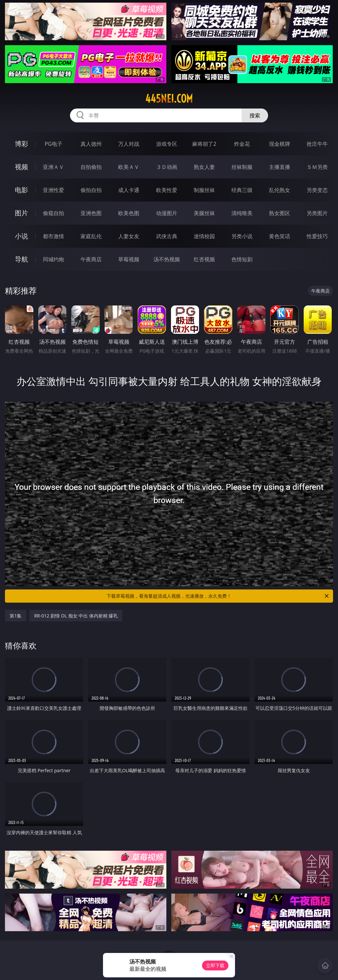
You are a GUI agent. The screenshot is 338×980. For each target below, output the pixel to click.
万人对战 (129, 144)
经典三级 (242, 190)
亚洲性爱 (53, 190)
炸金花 (242, 144)
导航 (21, 259)
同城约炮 (53, 259)
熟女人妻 (204, 167)
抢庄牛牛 (317, 144)
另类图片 (317, 213)
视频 (21, 167)
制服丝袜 (204, 190)
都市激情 (53, 236)
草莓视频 (129, 259)
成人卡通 (129, 190)
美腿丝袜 (204, 213)
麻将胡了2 (204, 144)
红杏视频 (204, 259)
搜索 (255, 115)
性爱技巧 (317, 236)
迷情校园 (204, 236)
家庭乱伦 (91, 236)
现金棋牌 (280, 144)
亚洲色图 (91, 213)
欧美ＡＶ (129, 167)
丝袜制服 (242, 167)
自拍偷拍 (91, 167)
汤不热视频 (167, 259)
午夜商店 (91, 259)
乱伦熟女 (280, 190)
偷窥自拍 (53, 213)
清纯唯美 (242, 213)
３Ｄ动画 (167, 167)
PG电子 (53, 144)
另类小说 (242, 236)
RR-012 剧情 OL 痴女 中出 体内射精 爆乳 (76, 616)
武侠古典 (167, 236)
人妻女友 (129, 236)
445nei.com (169, 99)
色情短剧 (242, 259)
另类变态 (317, 190)
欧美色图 (129, 213)
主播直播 (280, 167)
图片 (21, 213)
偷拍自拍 (91, 190)
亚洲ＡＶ (53, 167)
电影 (21, 190)
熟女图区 (280, 213)
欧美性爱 (167, 190)
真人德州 (91, 144)
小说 (21, 236)
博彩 (21, 144)
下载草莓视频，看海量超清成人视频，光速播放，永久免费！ (218, 596)
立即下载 (215, 965)
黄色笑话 (280, 236)
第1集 (16, 616)
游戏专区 (167, 144)
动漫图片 (167, 213)
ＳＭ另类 (317, 167)
